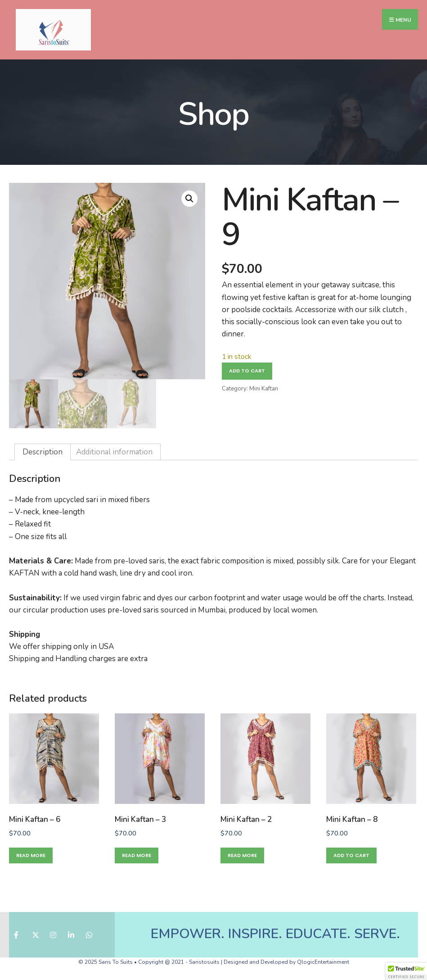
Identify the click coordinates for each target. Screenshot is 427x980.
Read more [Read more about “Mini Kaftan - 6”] (31, 855)
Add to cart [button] (351, 855)
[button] (189, 199)
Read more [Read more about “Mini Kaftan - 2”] (242, 855)
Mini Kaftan (264, 389)
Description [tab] (43, 452)
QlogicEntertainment (323, 962)
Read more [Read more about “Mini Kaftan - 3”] (137, 855)
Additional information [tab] (114, 452)
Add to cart (247, 371)
